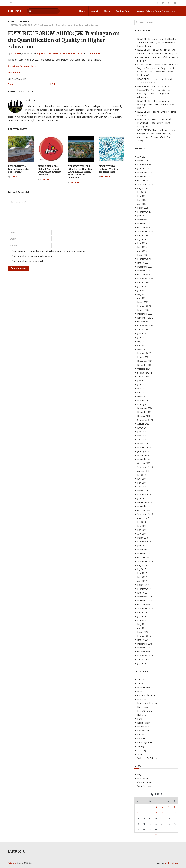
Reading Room (123, 11)
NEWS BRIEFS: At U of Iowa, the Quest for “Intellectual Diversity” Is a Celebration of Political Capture (157, 42)
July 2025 (142, 192)
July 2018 (142, 522)
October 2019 (144, 463)
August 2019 (143, 471)
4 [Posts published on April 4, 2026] (169, 807)
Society (80, 53)
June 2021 (142, 385)
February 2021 (144, 400)
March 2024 (143, 255)
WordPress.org (144, 786)
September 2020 (145, 420)
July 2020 (142, 428)
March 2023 (143, 302)
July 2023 (142, 286)
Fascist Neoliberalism (147, 703)
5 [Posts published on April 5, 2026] (175, 807)
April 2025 (142, 204)
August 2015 (143, 659)
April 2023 (142, 298)
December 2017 (145, 550)
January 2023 (143, 310)
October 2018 (144, 510)
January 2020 (143, 451)
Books (140, 691)
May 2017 (142, 577)
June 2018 (142, 526)
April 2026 (142, 157)
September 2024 (145, 231)
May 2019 (142, 483)
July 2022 (142, 333)
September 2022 (145, 326)
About (95, 11)
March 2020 (143, 443)
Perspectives (69, 53)
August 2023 (143, 282)
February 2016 (144, 636)
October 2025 (144, 180)
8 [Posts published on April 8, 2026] (150, 813)
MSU (140, 719)
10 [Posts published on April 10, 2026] (162, 813)
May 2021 (142, 388)
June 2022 (142, 337)
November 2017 (145, 553)
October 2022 (144, 322)
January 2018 (143, 546)
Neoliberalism (54, 53)
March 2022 (143, 349)
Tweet (11, 84)
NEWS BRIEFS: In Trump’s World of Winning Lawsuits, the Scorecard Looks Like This (156, 104)
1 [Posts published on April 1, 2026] (150, 807)
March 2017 (143, 585)
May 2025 (142, 200)
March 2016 (143, 632)
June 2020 (142, 432)
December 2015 (145, 644)
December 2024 (145, 220)
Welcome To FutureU (147, 758)
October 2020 (144, 416)
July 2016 (142, 616)
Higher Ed (25, 21)
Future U (15, 11)
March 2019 (143, 491)
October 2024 (144, 227)
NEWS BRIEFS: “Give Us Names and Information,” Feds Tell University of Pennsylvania (154, 123)
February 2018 (144, 542)
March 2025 (143, 208)
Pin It (53, 84)
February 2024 (144, 259)
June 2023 (142, 290)
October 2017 (144, 557)
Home (82, 11)
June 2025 (142, 196)
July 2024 (142, 239)
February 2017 (144, 589)
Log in (140, 774)
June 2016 (142, 620)
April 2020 (142, 440)
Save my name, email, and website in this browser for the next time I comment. (49, 251)
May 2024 (142, 247)
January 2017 (143, 593)
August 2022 (143, 330)
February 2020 (144, 447)
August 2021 (143, 377)
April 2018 (142, 534)
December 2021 (145, 361)
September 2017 (145, 561)
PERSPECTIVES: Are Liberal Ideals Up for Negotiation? (19, 169)
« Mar (155, 834)
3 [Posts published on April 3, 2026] (162, 807)
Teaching (142, 750)
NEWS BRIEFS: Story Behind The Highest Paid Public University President (50, 170)
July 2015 (142, 663)
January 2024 (143, 263)
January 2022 (143, 357)
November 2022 (145, 318)
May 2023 (142, 294)
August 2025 (143, 188)
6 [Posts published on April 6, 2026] (138, 813)
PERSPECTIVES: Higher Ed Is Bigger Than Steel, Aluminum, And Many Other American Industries (81, 172)
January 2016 (143, 640)
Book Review (143, 687)
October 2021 (144, 369)
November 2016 (145, 601)
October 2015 (144, 652)
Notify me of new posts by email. (28, 261)
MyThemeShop (171, 863)
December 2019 (145, 455)
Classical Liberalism (146, 695)
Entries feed (143, 778)
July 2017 (142, 569)
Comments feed (145, 782)
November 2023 (145, 271)
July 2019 (142, 475)
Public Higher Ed (145, 742)
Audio (140, 683)
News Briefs (143, 727)
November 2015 (145, 648)
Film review (143, 707)
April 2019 (142, 487)
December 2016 (145, 597)
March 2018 (143, 538)
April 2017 (142, 581)
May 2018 (142, 530)
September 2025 (145, 184)
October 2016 (144, 604)
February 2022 (144, 353)
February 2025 (144, 212)
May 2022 (142, 341)
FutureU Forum (145, 711)
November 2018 (145, 506)
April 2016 (142, 628)
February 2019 (144, 495)
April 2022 (142, 345)
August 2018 (143, 518)
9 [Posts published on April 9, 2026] (156, 813)
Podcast (141, 738)
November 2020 (145, 412)
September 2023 (145, 278)
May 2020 (142, 436)
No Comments (93, 53)
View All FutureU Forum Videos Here (156, 11)
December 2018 (145, 502)
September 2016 (145, 608)
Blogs (107, 11)
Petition (141, 735)
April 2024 (142, 251)
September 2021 (145, 373)
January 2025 (143, 216)
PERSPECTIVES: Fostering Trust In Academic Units (108, 169)
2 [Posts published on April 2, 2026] (156, 807)
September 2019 (145, 467)
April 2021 (142, 392)
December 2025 (145, 172)
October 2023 (144, 275)
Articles (141, 680)
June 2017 (142, 573)
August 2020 (143, 424)
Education (142, 699)
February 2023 (144, 306)
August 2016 (143, 612)
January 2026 (143, 169)
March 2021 (143, 396)
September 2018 (145, 514)
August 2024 (143, 235)
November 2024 (145, 224)
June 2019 (142, 479)
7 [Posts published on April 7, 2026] (144, 813)
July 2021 (142, 381)
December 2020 (145, 408)
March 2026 (143, 161)
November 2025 (145, 176)
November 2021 (145, 365)
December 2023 (145, 267)
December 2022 (145, 314)
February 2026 (144, 165)
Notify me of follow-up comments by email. (32, 256)
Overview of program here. (22, 66)
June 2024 (142, 243)
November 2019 (145, 459)
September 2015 (145, 656)
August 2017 (143, 565)
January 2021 (143, 404)
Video (140, 754)
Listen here (14, 73)
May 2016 (142, 624)
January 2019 (143, 498)
